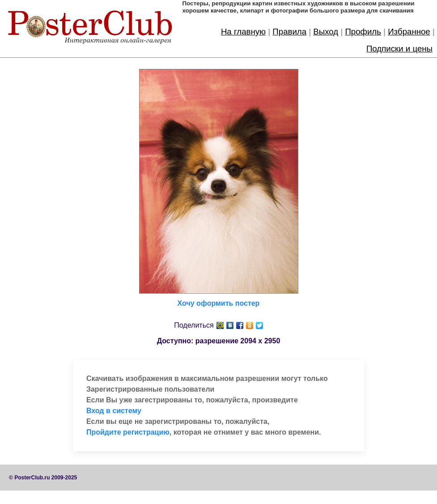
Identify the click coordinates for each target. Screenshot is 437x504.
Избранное (409, 32)
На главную (243, 32)
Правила (289, 32)
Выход (326, 32)
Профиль (363, 32)
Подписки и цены (399, 49)
